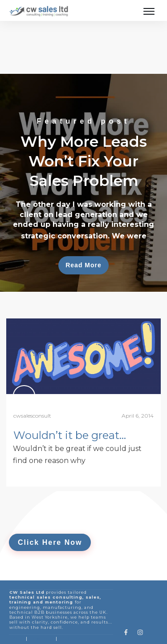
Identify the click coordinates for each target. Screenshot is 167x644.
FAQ (64, 614)
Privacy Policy (54, 631)
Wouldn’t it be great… (70, 411)
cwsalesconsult (32, 391)
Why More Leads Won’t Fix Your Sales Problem (83, 158)
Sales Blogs (41, 614)
